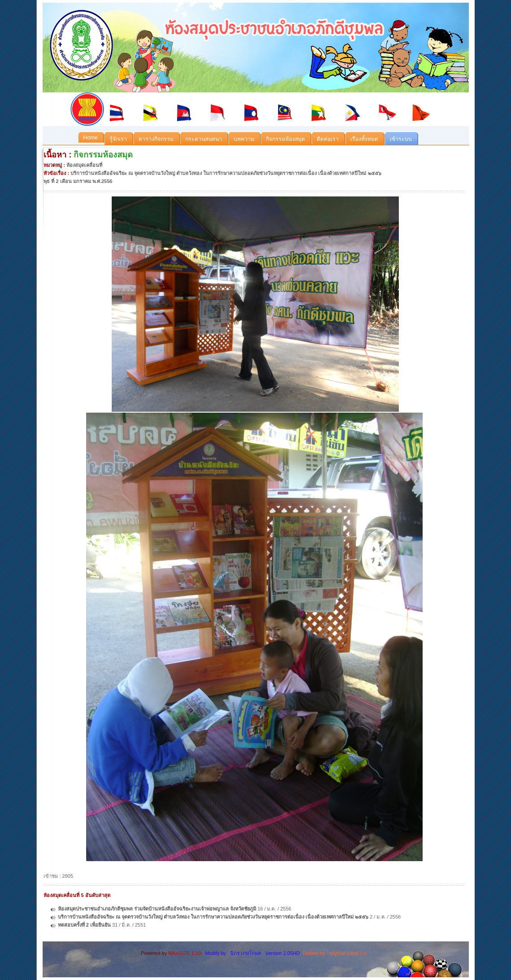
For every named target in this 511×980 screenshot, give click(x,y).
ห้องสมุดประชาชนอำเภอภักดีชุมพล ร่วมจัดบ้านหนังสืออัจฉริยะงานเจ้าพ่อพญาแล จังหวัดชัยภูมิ (157, 909)
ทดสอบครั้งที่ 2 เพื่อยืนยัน (84, 925)
